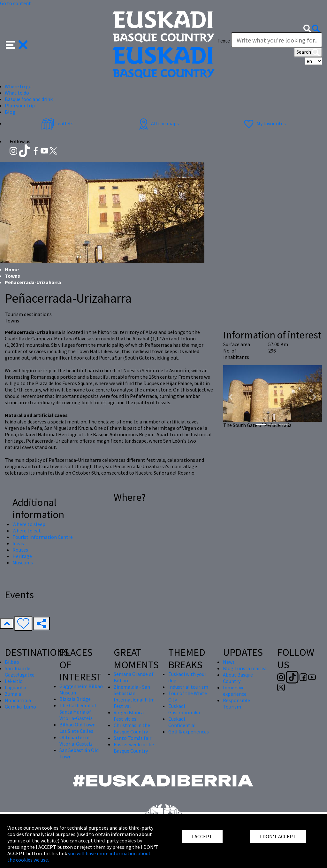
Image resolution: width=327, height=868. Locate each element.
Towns (12, 276)
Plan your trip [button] (20, 105)
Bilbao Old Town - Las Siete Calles (79, 728)
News (229, 662)
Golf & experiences (189, 732)
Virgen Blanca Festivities (129, 716)
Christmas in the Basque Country (132, 728)
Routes (20, 550)
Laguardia (15, 687)
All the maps (158, 123)
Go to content (15, 3)
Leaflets (57, 123)
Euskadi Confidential (182, 722)
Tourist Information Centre (43, 537)
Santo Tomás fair (133, 738)
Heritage (22, 556)
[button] (17, 44)
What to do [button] (17, 93)
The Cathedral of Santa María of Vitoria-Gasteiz (78, 712)
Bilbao (12, 662)
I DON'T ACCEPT (278, 836)
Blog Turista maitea (245, 668)
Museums (23, 562)
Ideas (18, 543)
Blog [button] (10, 112)
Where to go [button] (18, 86)
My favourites (264, 123)
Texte (224, 41)
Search (308, 52)
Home (12, 269)
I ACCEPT (202, 836)
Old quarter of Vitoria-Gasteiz (76, 740)
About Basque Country (238, 678)
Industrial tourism (188, 687)
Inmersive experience (235, 691)
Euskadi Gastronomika (184, 709)
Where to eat (27, 531)
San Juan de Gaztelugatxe (20, 671)
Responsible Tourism (236, 703)
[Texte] (277, 40)
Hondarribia (18, 700)
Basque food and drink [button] (29, 99)
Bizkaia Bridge (75, 699)
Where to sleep (29, 524)
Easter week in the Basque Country (134, 748)
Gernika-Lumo (20, 707)
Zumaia (13, 694)
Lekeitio (14, 681)
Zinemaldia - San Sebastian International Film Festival (134, 696)
